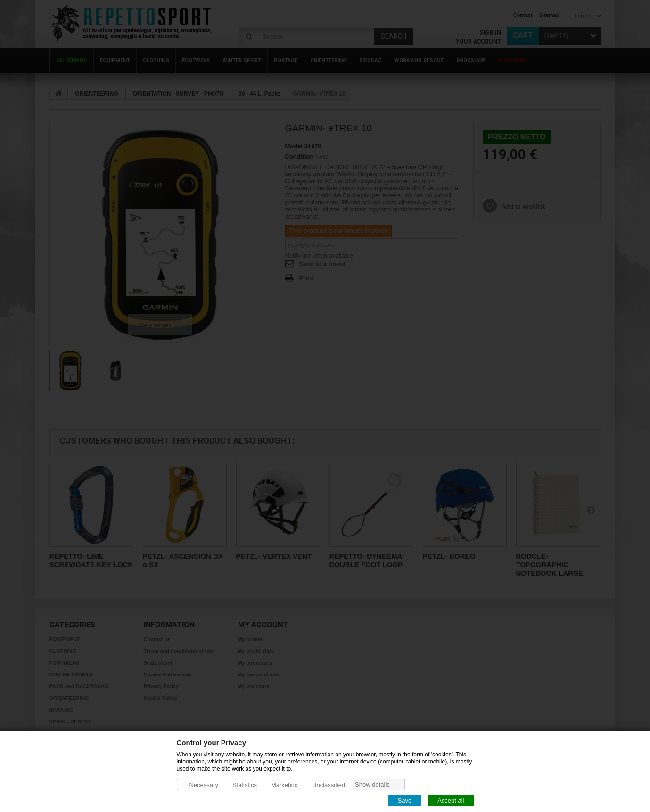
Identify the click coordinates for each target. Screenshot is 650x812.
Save (404, 800)
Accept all (451, 800)
